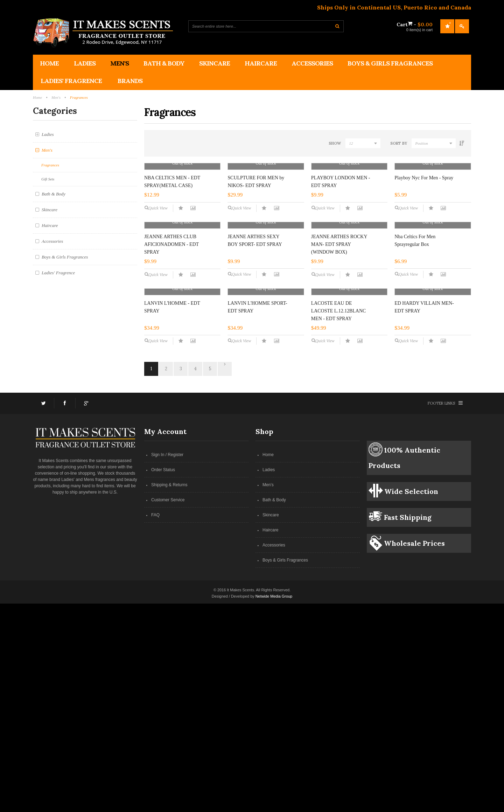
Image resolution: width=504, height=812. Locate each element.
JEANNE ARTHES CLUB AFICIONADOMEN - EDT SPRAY (171, 383)
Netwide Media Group (274, 805)
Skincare (271, 723)
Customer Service (168, 708)
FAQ (155, 723)
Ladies (269, 678)
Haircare (270, 738)
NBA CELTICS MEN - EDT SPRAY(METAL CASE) (172, 251)
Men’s (268, 693)
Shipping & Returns (169, 693)
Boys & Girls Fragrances (285, 769)
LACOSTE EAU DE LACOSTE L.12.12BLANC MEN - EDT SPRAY (338, 513)
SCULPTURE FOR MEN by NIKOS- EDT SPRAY (256, 251)
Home (268, 663)
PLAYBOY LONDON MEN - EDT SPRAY (340, 251)
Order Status (163, 678)
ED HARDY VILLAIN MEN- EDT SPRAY (424, 515)
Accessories (274, 753)
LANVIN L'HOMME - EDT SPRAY (172, 515)
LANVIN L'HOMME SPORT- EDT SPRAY (257, 515)
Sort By (398, 143)
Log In (462, 26)
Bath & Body (274, 708)
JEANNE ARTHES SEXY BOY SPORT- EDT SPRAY (255, 380)
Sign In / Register (167, 663)
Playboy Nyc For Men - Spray (423, 247)
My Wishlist (447, 26)
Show (334, 143)
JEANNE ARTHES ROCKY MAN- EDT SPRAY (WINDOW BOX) (339, 383)
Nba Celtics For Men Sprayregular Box (415, 380)
